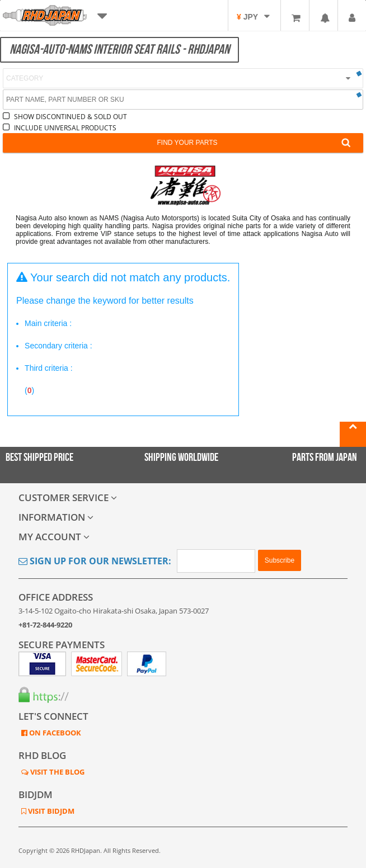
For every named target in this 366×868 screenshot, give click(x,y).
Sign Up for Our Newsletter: (95, 561)
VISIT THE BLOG (57, 772)
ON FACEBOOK (54, 733)
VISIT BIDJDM (50, 811)
